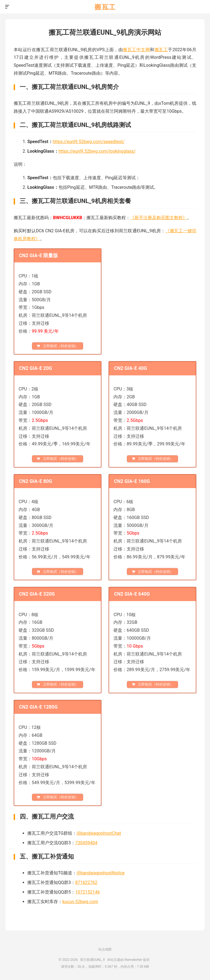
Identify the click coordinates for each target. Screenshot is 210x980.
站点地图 (105, 949)
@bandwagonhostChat (99, 833)
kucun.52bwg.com (80, 902)
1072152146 (87, 892)
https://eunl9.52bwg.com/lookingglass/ (97, 151)
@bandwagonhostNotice (101, 873)
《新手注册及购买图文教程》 (159, 218)
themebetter (133, 960)
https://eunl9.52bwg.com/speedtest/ (89, 142)
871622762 (86, 882)
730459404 (86, 843)
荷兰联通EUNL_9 (105, 7)
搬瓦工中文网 (136, 50)
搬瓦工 (161, 50)
